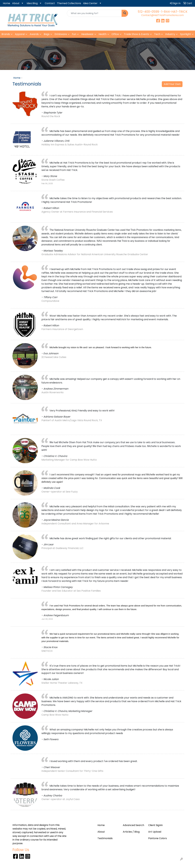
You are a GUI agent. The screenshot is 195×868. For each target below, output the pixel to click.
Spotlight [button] (185, 34)
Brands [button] (6, 34)
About (16, 3)
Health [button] (103, 34)
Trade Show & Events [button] (136, 34)
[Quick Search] (94, 13)
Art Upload (155, 832)
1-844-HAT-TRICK (174, 12)
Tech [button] (157, 34)
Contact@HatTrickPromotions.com (162, 15)
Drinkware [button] (61, 34)
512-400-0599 (148, 12)
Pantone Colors (158, 838)
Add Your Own (172, 84)
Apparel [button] (20, 34)
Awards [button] (34, 34)
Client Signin (155, 825)
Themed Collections (69, 3)
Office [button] (115, 34)
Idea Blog (32, 3)
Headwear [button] (87, 34)
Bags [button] (47, 34)
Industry (170, 34)
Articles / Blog (131, 832)
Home (6, 3)
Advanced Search (133, 825)
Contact (50, 3)
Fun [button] (74, 34)
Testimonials (105, 838)
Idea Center (90, 3)
